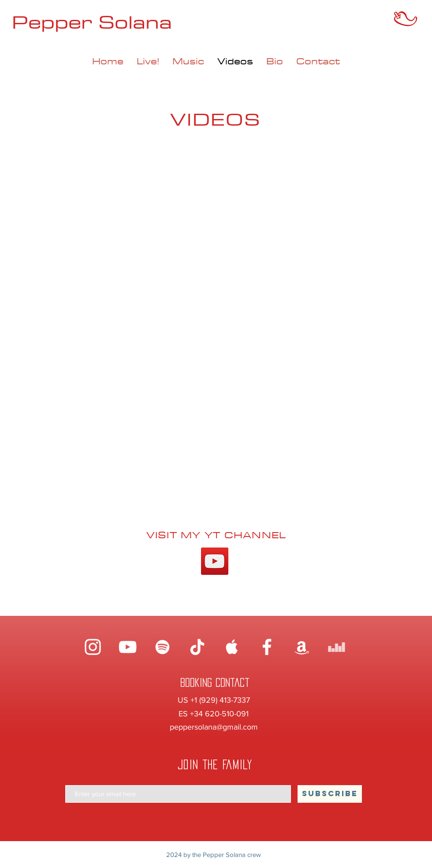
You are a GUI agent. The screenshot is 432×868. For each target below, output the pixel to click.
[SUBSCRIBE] (330, 794)
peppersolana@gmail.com (214, 727)
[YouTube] (215, 561)
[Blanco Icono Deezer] (337, 647)
